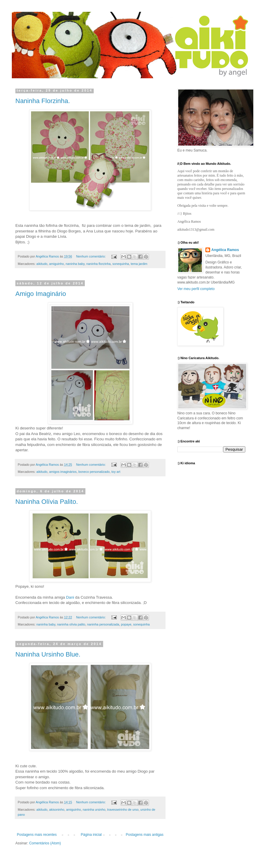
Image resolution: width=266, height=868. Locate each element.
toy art (116, 472)
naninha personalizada (103, 624)
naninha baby (75, 264)
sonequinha (121, 264)
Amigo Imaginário (41, 294)
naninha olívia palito (71, 624)
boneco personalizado (94, 472)
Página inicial (91, 835)
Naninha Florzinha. (43, 101)
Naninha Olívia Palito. (47, 502)
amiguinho (56, 264)
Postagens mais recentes (37, 835)
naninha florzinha (98, 264)
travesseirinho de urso (123, 810)
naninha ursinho (94, 810)
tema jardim (139, 264)
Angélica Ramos (225, 250)
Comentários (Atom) (45, 843)
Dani (70, 597)
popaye (126, 624)
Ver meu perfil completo (196, 289)
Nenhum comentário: (91, 256)
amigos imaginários (63, 472)
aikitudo (42, 264)
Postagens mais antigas (145, 835)
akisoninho (57, 810)
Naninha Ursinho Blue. (48, 654)
